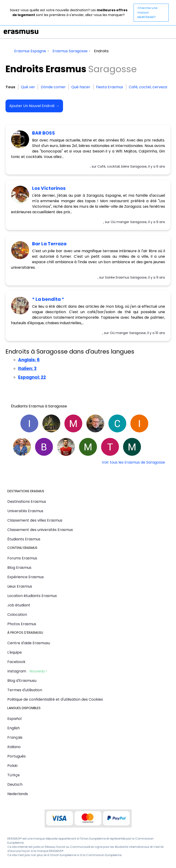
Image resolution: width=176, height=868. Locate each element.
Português (16, 756)
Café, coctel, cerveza (148, 87)
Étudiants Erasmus (24, 539)
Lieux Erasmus (20, 586)
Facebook (16, 662)
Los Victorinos (49, 188)
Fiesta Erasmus (110, 87)
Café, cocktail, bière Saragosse (122, 166)
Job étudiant (19, 605)
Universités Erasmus (25, 511)
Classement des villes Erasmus (35, 520)
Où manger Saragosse (129, 222)
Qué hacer (81, 87)
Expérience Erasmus (26, 577)
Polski (12, 766)
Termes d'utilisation (25, 690)
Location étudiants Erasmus (32, 596)
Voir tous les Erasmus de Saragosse (133, 462)
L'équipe (15, 652)
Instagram (17, 671)
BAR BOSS (44, 133)
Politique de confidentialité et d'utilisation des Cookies (55, 699)
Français (15, 737)
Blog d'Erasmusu (22, 681)
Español (14, 719)
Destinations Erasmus (27, 502)
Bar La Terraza (49, 244)
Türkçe (14, 775)
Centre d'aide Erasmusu (29, 643)
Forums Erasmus (22, 558)
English (14, 728)
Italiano (14, 747)
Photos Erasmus (22, 624)
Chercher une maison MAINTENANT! (147, 12)
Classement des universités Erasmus (40, 530)
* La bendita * (48, 299)
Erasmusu (21, 32)
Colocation (17, 615)
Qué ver (28, 87)
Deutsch (15, 784)
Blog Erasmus (19, 568)
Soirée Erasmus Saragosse (126, 277)
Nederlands (18, 794)
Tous (10, 87)
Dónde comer (53, 87)
